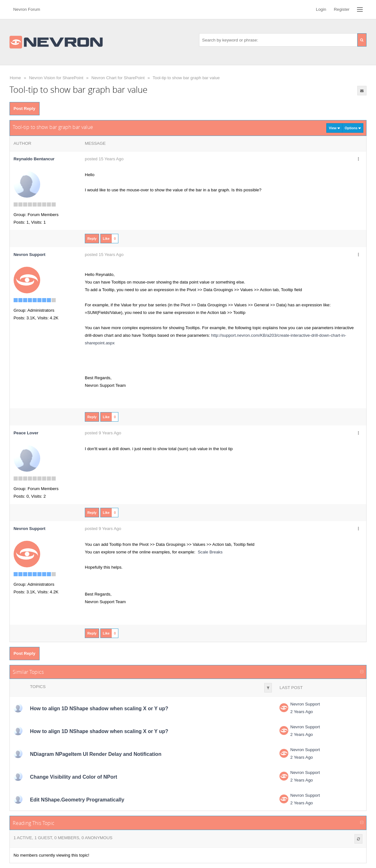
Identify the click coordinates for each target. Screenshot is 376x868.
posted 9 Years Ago (103, 433)
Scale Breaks (210, 552)
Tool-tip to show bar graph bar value (186, 78)
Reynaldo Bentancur (34, 159)
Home (16, 78)
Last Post (291, 688)
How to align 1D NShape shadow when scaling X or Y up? (99, 708)
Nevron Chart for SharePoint (118, 78)
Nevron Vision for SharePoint (56, 78)
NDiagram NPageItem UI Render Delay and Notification (96, 754)
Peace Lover (26, 433)
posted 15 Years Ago (104, 159)
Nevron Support (305, 704)
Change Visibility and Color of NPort (74, 777)
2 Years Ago (301, 712)
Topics (38, 687)
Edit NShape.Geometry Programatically (77, 800)
